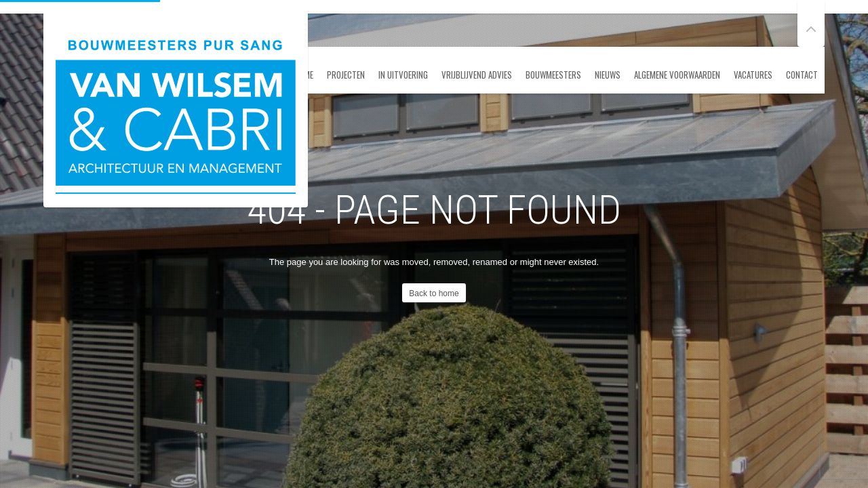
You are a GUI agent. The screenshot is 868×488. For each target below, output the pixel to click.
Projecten (346, 75)
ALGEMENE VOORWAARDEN (677, 75)
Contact (802, 75)
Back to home (434, 293)
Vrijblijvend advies (477, 75)
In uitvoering (403, 75)
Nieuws (608, 75)
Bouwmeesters (553, 75)
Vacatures (753, 75)
